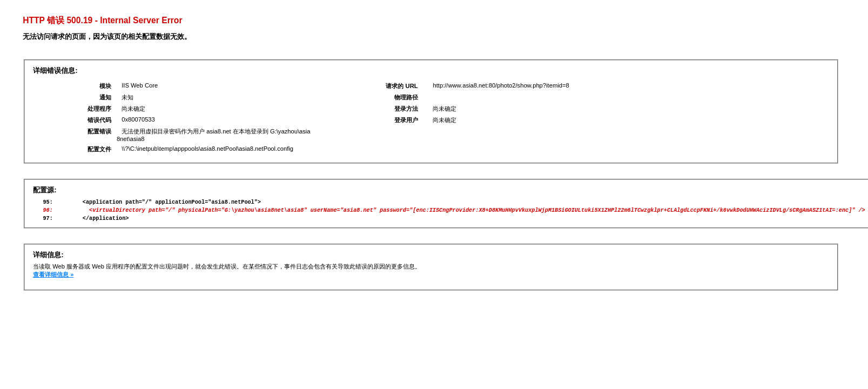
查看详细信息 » (53, 279)
